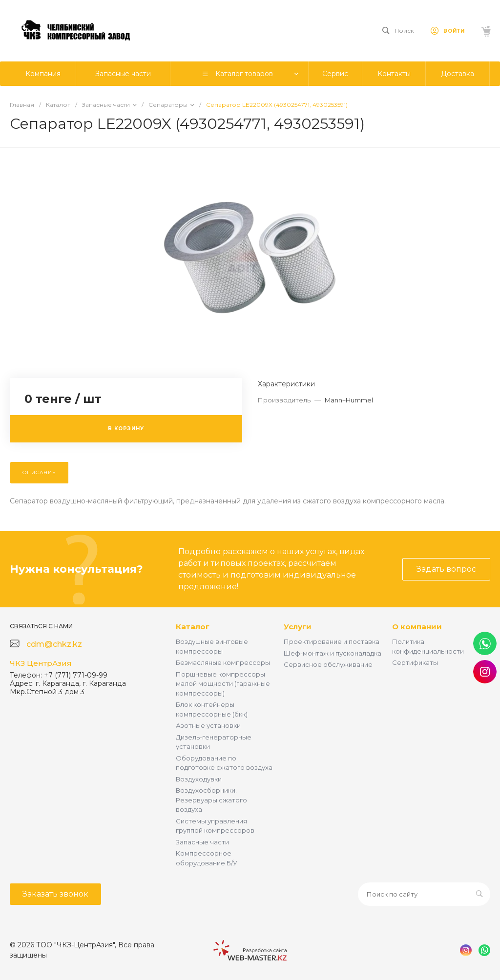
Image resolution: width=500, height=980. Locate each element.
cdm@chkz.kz (54, 644)
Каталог (193, 627)
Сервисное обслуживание (328, 664)
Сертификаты (415, 662)
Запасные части (202, 842)
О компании (417, 627)
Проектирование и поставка (332, 641)
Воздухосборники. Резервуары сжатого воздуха (211, 800)
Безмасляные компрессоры (223, 662)
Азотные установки (208, 725)
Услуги (298, 627)
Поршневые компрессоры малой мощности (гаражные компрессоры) (223, 684)
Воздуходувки (199, 779)
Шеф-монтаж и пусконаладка (333, 653)
